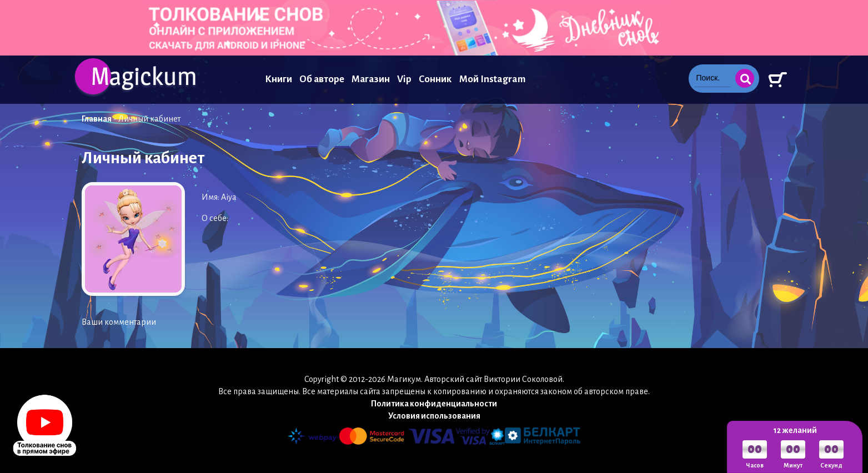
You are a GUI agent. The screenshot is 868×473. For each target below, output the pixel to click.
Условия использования (434, 416)
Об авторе (322, 79)
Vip (404, 79)
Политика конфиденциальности (434, 404)
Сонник (435, 79)
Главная (97, 119)
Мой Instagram (492, 79)
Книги (279, 79)
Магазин (371, 79)
